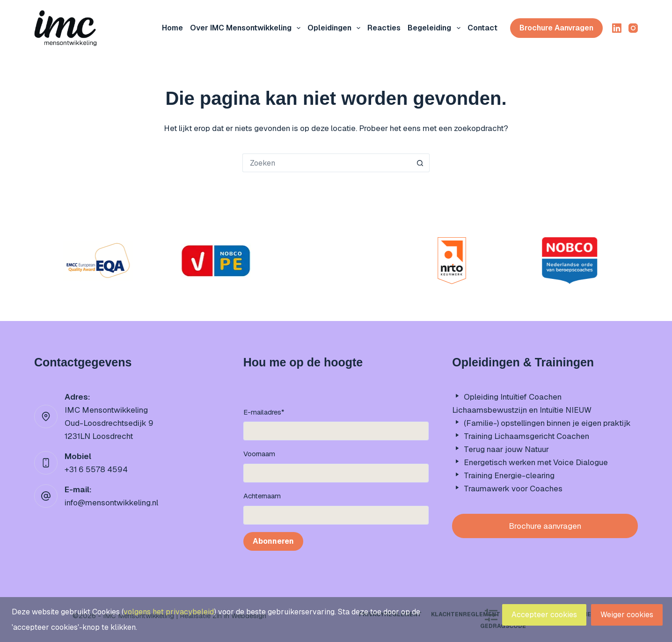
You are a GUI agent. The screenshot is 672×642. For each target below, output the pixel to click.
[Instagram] (633, 28)
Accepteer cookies (544, 615)
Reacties (384, 28)
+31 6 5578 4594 (96, 469)
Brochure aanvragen (556, 28)
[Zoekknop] (420, 163)
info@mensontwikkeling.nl (111, 503)
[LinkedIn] (617, 28)
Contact (482, 28)
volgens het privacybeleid (169, 612)
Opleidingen (336, 28)
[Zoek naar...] (327, 163)
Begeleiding (436, 28)
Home (172, 28)
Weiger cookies (627, 615)
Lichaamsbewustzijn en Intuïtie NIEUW (522, 410)
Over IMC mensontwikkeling (247, 28)
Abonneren (273, 541)
